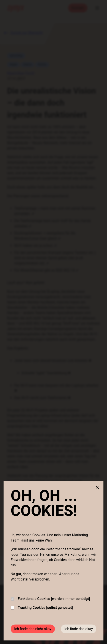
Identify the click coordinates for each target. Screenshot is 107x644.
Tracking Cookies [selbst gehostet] (42, 608)
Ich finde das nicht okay (33, 629)
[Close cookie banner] (97, 487)
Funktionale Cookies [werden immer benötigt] (50, 599)
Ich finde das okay (79, 629)
